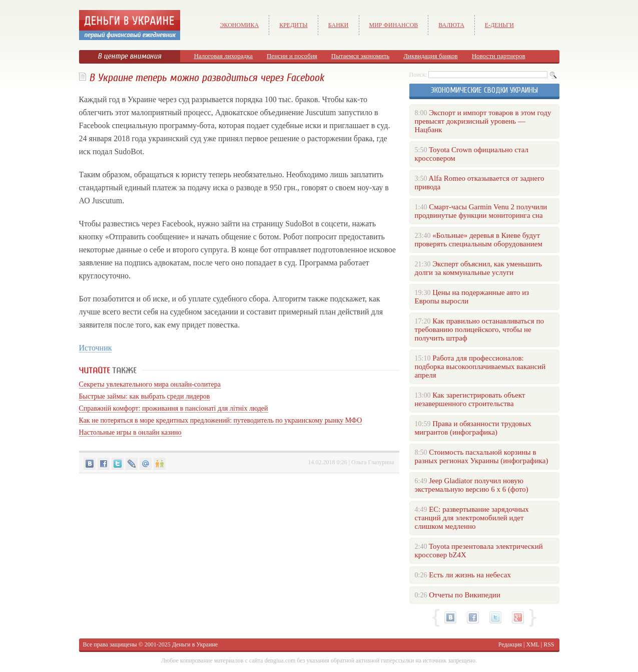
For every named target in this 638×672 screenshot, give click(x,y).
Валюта (451, 25)
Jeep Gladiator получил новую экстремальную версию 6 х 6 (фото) (472, 485)
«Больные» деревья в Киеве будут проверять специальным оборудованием (479, 240)
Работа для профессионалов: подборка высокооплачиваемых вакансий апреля (480, 367)
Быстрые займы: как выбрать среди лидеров (145, 396)
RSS (549, 644)
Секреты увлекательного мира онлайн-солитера (150, 384)
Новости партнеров (499, 56)
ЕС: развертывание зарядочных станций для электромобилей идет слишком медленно (472, 518)
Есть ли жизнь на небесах (470, 575)
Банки (339, 25)
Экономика (240, 25)
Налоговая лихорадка (223, 56)
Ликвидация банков (430, 56)
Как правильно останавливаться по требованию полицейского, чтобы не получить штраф (479, 329)
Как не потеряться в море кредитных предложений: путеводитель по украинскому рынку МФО (221, 420)
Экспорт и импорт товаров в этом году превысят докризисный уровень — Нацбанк (483, 121)
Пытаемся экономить (360, 56)
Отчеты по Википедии (465, 595)
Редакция (510, 644)
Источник (96, 348)
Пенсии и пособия (292, 56)
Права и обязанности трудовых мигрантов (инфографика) (473, 428)
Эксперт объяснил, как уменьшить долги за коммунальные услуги (479, 268)
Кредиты (293, 25)
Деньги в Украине (195, 644)
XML (533, 644)
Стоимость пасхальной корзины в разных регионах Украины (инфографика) (482, 456)
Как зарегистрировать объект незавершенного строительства (470, 399)
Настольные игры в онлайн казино (130, 432)
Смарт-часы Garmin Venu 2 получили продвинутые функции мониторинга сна (481, 211)
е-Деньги (499, 25)
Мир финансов (394, 25)
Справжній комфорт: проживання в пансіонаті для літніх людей (174, 408)
